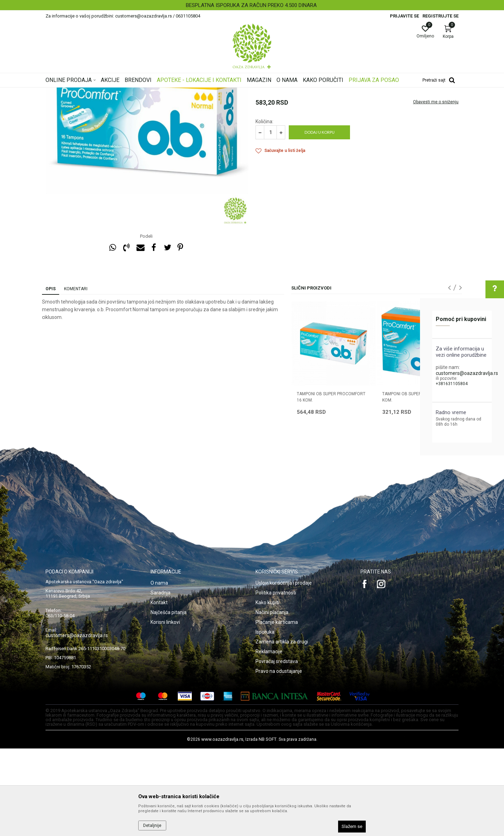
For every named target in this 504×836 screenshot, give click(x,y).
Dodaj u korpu (320, 220)
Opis (51, 376)
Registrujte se (440, 16)
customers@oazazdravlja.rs (467, 373)
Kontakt (159, 690)
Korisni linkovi (165, 710)
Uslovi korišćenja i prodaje (284, 670)
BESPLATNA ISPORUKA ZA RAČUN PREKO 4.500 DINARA (251, 5)
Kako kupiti (267, 690)
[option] (252, 5)
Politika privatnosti (276, 680)
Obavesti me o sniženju (436, 189)
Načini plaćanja (272, 700)
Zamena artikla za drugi (282, 729)
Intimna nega (143, 92)
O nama (159, 670)
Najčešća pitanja (169, 700)
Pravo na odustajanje (279, 759)
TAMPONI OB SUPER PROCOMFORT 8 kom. (418, 485)
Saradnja (160, 680)
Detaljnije (152, 825)
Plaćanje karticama (277, 710)
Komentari (76, 376)
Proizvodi (116, 92)
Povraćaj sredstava (277, 749)
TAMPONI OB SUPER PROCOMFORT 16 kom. (331, 485)
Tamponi (170, 92)
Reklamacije (269, 739)
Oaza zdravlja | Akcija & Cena (74, 92)
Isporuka (265, 719)
